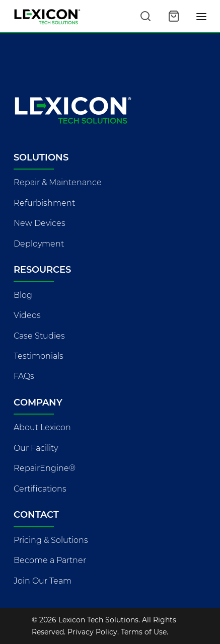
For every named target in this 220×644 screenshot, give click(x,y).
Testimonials (39, 356)
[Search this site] (145, 16)
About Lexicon (42, 427)
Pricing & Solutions (51, 540)
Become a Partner (50, 560)
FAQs (24, 376)
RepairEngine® (45, 468)
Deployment (39, 244)
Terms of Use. (144, 632)
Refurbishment (44, 203)
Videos (27, 315)
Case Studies (39, 336)
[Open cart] (174, 16)
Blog (23, 295)
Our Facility (36, 448)
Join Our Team (43, 581)
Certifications (40, 489)
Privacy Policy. (93, 632)
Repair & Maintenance (58, 182)
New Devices (40, 223)
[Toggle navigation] (202, 16)
